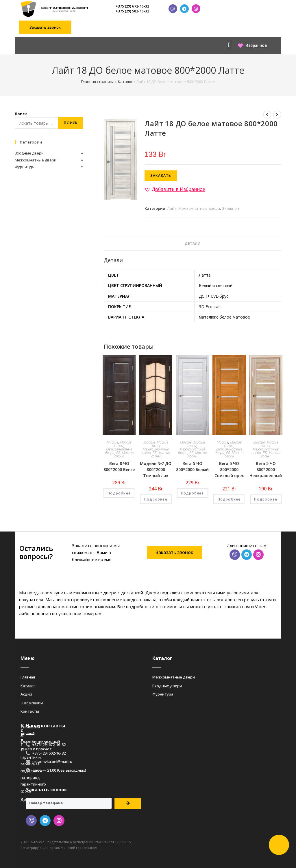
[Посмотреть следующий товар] (277, 115)
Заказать (161, 175)
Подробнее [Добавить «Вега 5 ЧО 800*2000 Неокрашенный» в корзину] (266, 499)
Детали (193, 243)
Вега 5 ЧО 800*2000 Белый (192, 466)
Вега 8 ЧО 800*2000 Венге (119, 466)
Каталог (125, 82)
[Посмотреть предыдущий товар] (267, 115)
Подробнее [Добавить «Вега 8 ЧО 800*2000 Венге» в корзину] (119, 493)
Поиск (21, 114)
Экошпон (231, 208)
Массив (112, 442)
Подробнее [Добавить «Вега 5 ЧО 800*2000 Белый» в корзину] (193, 493)
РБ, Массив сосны (124, 454)
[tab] (193, 244)
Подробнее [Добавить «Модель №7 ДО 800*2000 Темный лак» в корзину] (156, 499)
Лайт (172, 208)
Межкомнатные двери (199, 208)
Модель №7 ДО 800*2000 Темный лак (156, 469)
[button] (45, 27)
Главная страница (98, 82)
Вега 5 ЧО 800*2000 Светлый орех (229, 469)
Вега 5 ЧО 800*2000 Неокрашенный (266, 469)
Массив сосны (123, 444)
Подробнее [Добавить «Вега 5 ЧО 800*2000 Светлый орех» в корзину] (229, 499)
